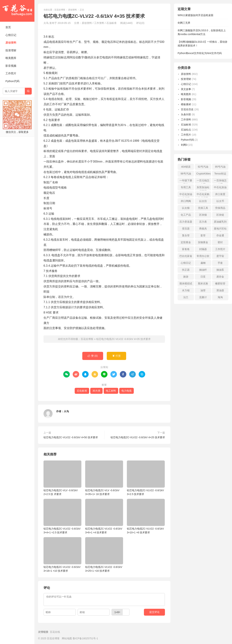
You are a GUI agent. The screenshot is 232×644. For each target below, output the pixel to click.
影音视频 (11, 66)
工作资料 (99, 23)
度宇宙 (220, 256)
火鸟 (66, 411)
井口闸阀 (186, 201)
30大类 (96, 391)
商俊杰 (203, 229)
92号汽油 (203, 167)
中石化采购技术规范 (203, 195)
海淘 (220, 297)
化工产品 (186, 215)
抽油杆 (203, 270)
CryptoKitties (203, 174)
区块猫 (203, 215)
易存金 (220, 277)
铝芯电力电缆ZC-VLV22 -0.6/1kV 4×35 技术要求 (123, 339)
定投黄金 (186, 242)
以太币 (220, 201)
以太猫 (186, 208)
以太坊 (203, 201)
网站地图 (67, 638)
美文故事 (186, 89)
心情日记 (11, 35)
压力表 (203, 222)
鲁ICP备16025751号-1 (85, 638)
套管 (203, 235)
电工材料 (111, 391)
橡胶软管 (220, 283)
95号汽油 (220, 167)
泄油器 (220, 290)
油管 (203, 290)
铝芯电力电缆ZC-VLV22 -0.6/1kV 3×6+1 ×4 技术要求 (104, 516)
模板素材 (186, 104)
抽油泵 (220, 270)
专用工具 (186, 187)
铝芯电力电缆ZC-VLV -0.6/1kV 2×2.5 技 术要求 (62, 478)
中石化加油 (220, 187)
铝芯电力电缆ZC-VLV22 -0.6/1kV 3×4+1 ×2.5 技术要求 (62, 516)
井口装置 (220, 194)
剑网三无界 (184, 23)
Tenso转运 (220, 174)
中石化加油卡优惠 (186, 195)
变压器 (186, 229)
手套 (220, 263)
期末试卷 (203, 283)
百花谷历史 (187, 109)
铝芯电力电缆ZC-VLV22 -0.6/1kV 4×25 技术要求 (138, 437)
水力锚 (186, 290)
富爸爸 (186, 249)
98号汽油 (186, 174)
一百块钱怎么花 (220, 181)
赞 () (93, 356)
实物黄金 (203, 242)
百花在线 (55, 632)
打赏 (116, 356)
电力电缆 (127, 391)
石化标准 (82, 391)
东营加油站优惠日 (203, 188)
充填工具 (203, 208)
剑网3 (184, 145)
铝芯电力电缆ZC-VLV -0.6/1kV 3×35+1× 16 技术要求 (104, 478)
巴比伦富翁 (186, 256)
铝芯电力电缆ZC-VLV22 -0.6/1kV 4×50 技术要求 (71, 437)
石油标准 (111, 23)
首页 (8, 27)
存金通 (220, 235)
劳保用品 (220, 208)
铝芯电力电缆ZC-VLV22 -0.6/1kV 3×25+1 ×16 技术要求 (104, 555)
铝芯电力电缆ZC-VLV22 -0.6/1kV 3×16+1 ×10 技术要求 (62, 555)
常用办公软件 (203, 257)
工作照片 (11, 73)
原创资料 (11, 43)
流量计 (203, 297)
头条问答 (186, 114)
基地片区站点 (220, 229)
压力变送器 (186, 222)
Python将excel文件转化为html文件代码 (200, 53)
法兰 (186, 297)
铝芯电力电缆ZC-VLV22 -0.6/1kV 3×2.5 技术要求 (146, 478)
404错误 (186, 167)
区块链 (220, 215)
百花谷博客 (17, 11)
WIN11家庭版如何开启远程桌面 (195, 15)
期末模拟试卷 (186, 284)
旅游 (186, 277)
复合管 (186, 235)
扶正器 (186, 270)
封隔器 (203, 249)
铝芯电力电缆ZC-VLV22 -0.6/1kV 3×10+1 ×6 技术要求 (146, 516)
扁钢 (203, 263)
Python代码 (12, 81)
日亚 (203, 277)
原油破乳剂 (220, 222)
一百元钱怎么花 (203, 181)
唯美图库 (11, 58)
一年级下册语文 (186, 181)
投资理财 (11, 50)
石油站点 (186, 130)
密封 (220, 242)
